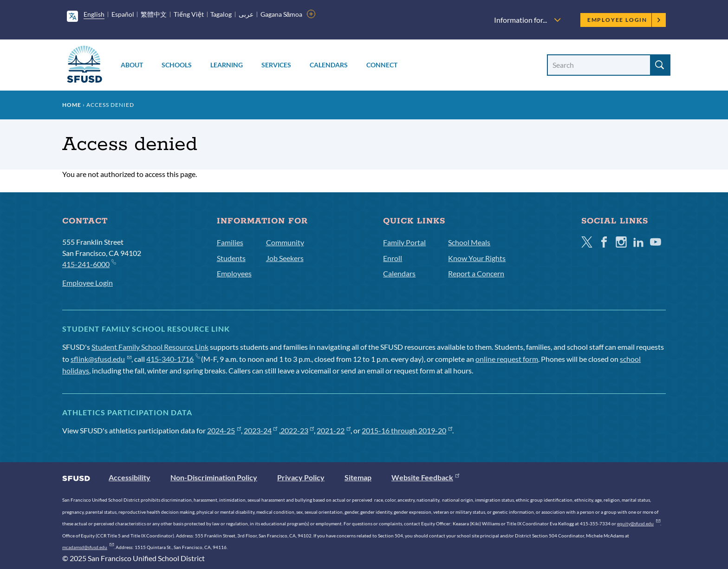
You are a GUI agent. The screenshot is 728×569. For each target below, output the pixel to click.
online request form (507, 359)
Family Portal (404, 242)
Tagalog (221, 14)
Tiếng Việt (189, 14)
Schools (177, 65)
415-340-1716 (173, 359)
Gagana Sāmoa (282, 14)
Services (276, 65)
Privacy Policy (301, 477)
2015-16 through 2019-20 (407, 430)
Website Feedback (425, 477)
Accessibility (130, 477)
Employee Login (624, 20)
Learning (227, 65)
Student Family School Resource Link (150, 347)
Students (231, 258)
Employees (234, 273)
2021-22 (334, 430)
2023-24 (261, 430)
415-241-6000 (89, 264)
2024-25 (224, 430)
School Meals (469, 242)
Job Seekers (285, 258)
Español (123, 14)
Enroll (393, 258)
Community (285, 242)
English (94, 14)
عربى (246, 14)
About (132, 65)
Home (72, 105)
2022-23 (297, 430)
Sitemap (358, 477)
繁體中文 (154, 14)
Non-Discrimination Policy (214, 477)
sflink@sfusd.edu (101, 359)
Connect (382, 65)
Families (230, 242)
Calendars (329, 65)
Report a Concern (476, 273)
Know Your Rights (477, 258)
